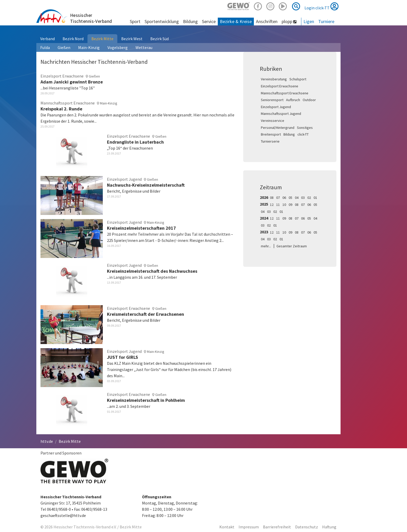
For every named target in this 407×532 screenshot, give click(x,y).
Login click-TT (321, 6)
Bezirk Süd (160, 39)
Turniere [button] (326, 21)
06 (284, 198)
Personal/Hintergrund (278, 128)
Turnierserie (270, 141)
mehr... (266, 246)
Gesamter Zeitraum (292, 246)
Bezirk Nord (73, 39)
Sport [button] (135, 21)
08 (272, 198)
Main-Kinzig (89, 47)
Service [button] (209, 21)
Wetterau (144, 47)
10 (284, 205)
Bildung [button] (190, 21)
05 (290, 198)
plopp (289, 21)
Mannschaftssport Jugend (281, 114)
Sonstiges (305, 128)
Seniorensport (272, 100)
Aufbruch (293, 100)
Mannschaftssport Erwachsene (285, 93)
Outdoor (309, 100)
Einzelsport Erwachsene (280, 86)
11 (278, 205)
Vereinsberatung (274, 79)
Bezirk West (132, 39)
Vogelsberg (118, 47)
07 (278, 198)
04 (297, 198)
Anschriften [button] (267, 21)
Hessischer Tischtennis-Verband (91, 18)
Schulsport (298, 79)
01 (315, 198)
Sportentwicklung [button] (162, 21)
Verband (48, 39)
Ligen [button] (309, 21)
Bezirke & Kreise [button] (236, 21)
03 (303, 198)
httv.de (47, 441)
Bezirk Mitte (102, 39)
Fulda (45, 47)
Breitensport (271, 134)
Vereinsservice (273, 121)
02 (309, 198)
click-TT (303, 134)
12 (272, 205)
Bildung (289, 134)
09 (290, 205)
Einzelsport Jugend (276, 107)
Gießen (64, 47)
